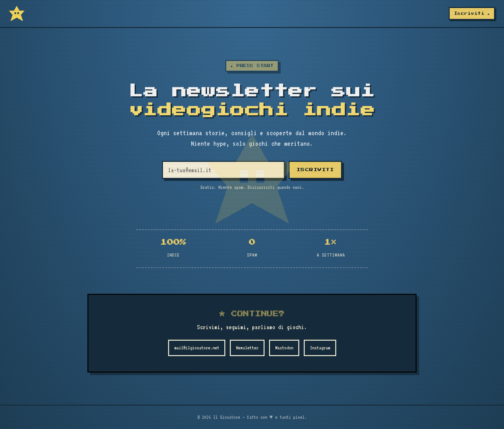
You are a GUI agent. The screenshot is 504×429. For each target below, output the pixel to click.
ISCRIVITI (315, 170)
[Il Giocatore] (17, 13)
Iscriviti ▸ (472, 13)
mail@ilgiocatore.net (197, 348)
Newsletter (247, 348)
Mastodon (284, 348)
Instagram (320, 348)
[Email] (223, 170)
